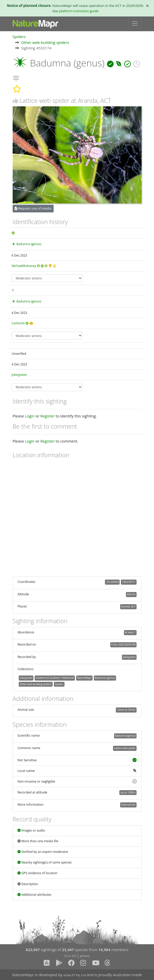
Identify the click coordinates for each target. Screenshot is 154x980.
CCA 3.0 (70, 956)
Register (47, 416)
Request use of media (33, 208)
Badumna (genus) (29, 244)
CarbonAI (18, 323)
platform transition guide (79, 11)
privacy (85, 956)
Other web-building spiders (45, 42)
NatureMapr (84, 678)
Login (30, 416)
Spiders (19, 37)
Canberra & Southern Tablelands (55, 678)
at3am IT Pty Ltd (74, 975)
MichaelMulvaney (24, 266)
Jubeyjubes (19, 375)
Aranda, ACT (128, 606)
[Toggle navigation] (135, 23)
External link (128, 805)
